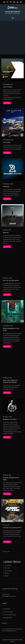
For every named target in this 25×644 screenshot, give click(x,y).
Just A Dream (8, 87)
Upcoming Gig (8, 571)
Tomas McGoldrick (13, 12)
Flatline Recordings (8, 612)
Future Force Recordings (10, 615)
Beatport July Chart (10, 419)
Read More (7, 103)
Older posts (7, 552)
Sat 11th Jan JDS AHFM (11, 281)
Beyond (6, 233)
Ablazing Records (8, 618)
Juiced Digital (7, 609)
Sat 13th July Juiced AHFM (12, 528)
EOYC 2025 (7, 142)
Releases (6, 187)
